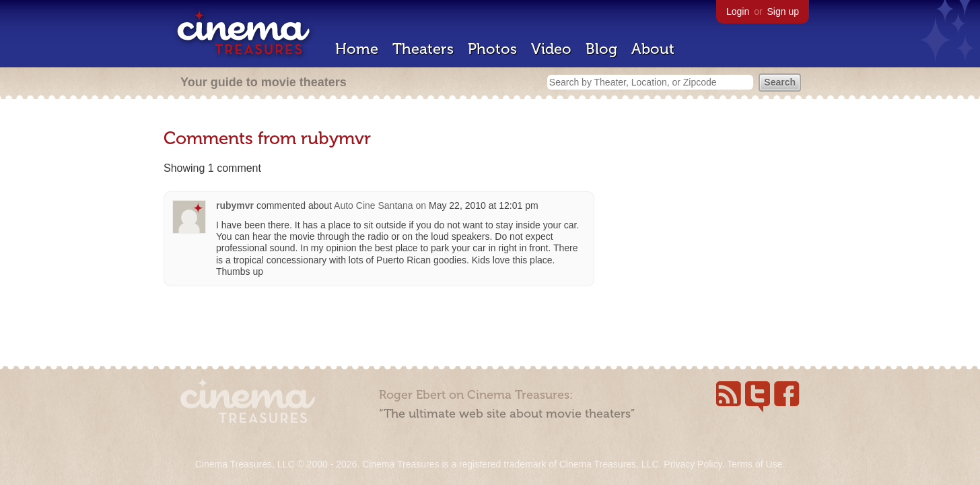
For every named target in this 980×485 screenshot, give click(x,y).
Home (357, 49)
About (653, 49)
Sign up (783, 11)
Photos (492, 49)
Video (551, 49)
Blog (601, 49)
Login (738, 11)
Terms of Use (755, 464)
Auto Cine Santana (374, 205)
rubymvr (235, 205)
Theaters (423, 49)
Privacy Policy (693, 464)
